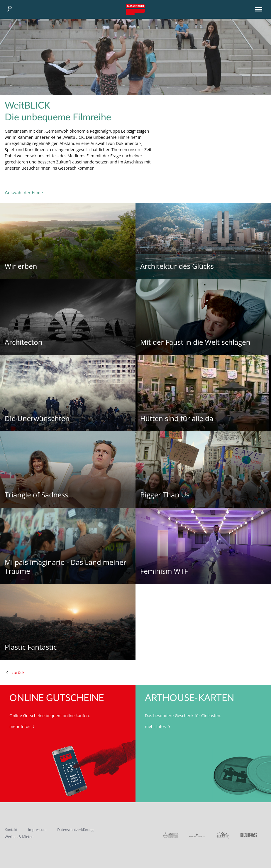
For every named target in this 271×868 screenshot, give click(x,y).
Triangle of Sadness (37, 495)
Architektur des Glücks (177, 266)
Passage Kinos (135, 9)
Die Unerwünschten (37, 419)
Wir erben (21, 266)
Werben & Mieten (19, 837)
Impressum (37, 830)
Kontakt (11, 830)
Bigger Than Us (165, 495)
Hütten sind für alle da (177, 419)
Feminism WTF (164, 571)
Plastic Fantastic (31, 647)
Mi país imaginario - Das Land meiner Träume (66, 567)
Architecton (24, 342)
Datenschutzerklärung (75, 830)
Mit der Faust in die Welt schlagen (195, 342)
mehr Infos (23, 726)
